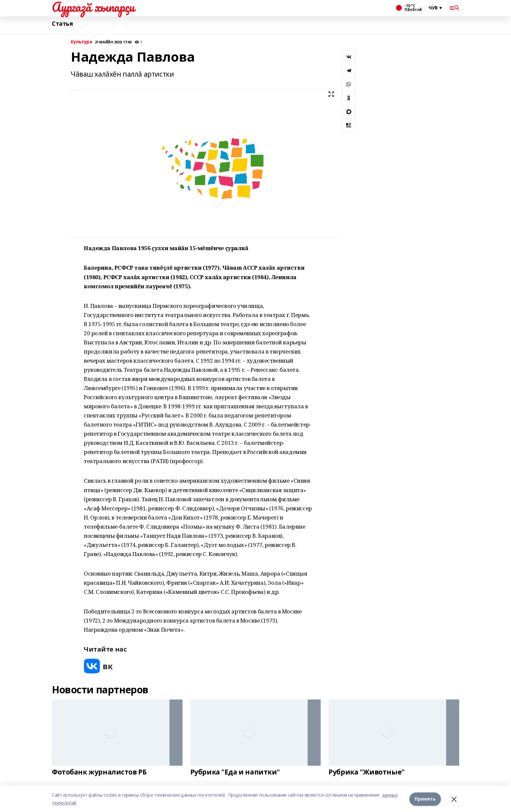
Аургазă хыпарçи (93, 7)
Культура (81, 42)
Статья (62, 24)
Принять (425, 799)
